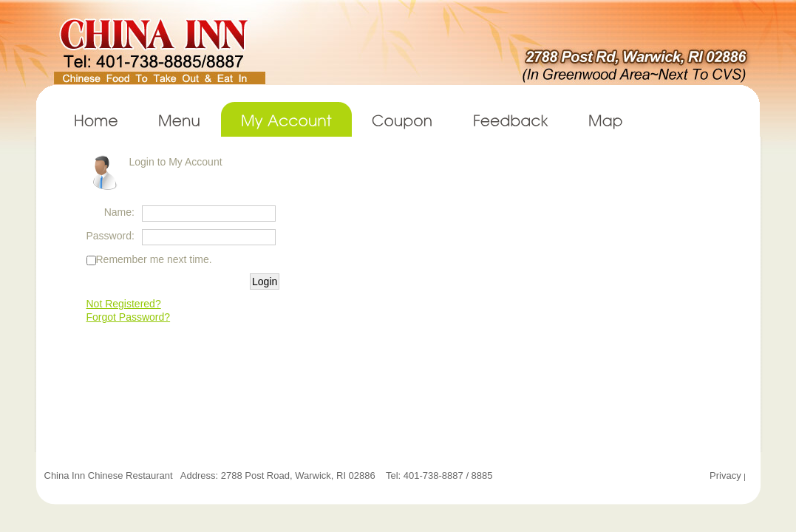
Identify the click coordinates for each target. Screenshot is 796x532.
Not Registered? (124, 304)
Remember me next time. (154, 259)
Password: (110, 236)
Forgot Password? (129, 317)
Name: (119, 212)
